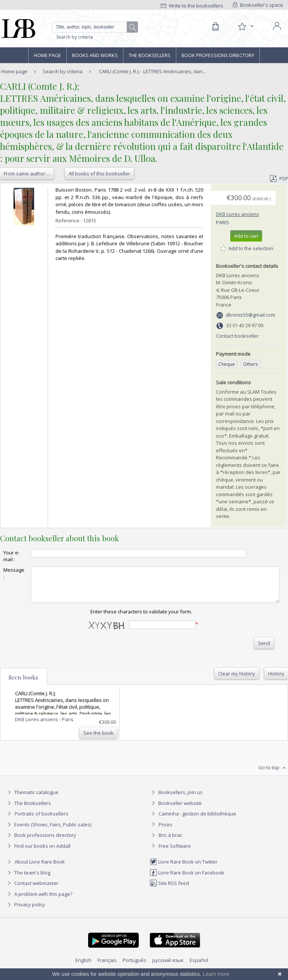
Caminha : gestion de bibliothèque (197, 820)
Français (107, 967)
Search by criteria (75, 37)
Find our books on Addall (38, 853)
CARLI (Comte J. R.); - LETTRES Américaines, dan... (152, 71)
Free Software (175, 853)
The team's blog (28, 879)
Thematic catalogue (32, 799)
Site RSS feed (169, 890)
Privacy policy (25, 911)
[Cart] (215, 27)
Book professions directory (218, 55)
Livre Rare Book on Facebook (187, 879)
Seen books (23, 684)
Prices (166, 831)
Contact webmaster (32, 890)
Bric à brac (170, 842)
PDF (279, 178)
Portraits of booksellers (41, 820)
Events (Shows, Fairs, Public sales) (48, 831)
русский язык (168, 967)
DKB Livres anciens (238, 214)
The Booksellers (150, 55)
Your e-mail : (11, 556)
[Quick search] (95, 27)
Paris (223, 222)
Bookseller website (176, 810)
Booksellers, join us (176, 799)
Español (199, 967)
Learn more (216, 974)
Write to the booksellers (192, 6)
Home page (47, 55)
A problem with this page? (39, 901)
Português (134, 967)
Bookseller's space (258, 5)
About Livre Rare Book (40, 868)
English (83, 967)
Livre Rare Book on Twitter (184, 868)
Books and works (95, 55)
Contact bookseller (237, 336)
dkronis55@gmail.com (250, 315)
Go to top (273, 775)
